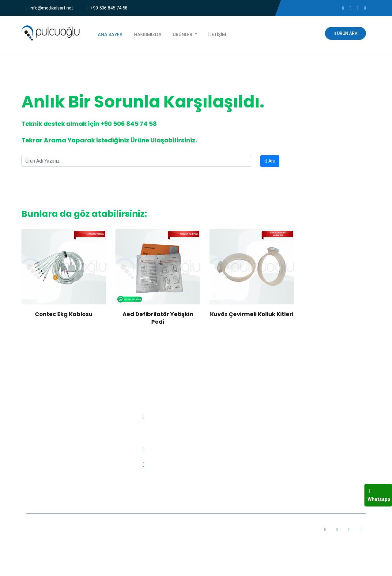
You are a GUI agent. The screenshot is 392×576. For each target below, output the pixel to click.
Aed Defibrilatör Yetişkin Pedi (158, 318)
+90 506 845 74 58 (109, 8)
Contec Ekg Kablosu (64, 314)
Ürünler (177, 34)
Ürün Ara (345, 33)
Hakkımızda (144, 34)
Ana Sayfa (109, 34)
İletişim (210, 34)
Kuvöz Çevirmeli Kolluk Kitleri (252, 314)
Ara (270, 161)
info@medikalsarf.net (51, 8)
